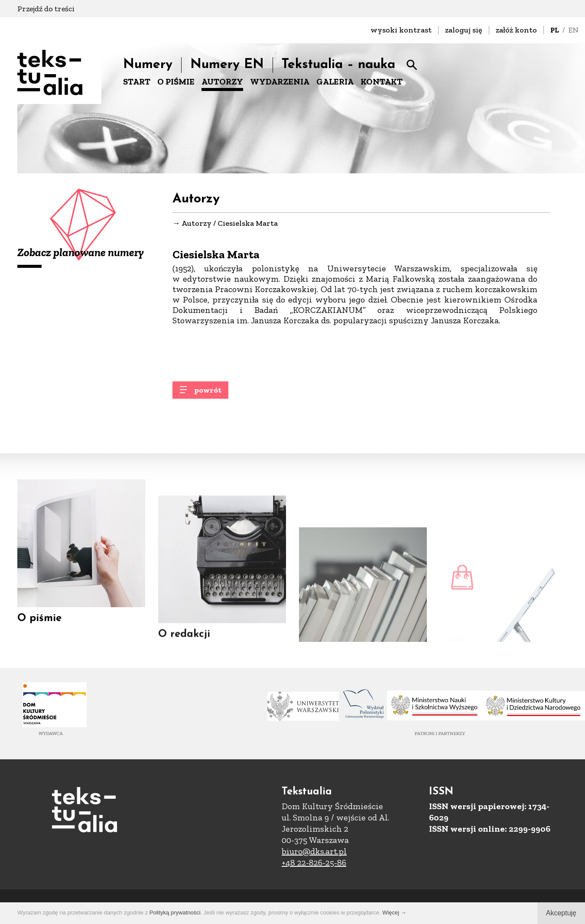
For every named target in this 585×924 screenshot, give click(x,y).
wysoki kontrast (401, 30)
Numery (148, 65)
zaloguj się (464, 30)
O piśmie (39, 634)
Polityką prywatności (175, 913)
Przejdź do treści (46, 9)
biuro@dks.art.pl (314, 851)
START (137, 81)
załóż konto (516, 30)
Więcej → (394, 913)
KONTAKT (382, 81)
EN (574, 30)
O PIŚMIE (176, 81)
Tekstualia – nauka (338, 65)
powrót (208, 396)
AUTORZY (222, 81)
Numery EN (227, 65)
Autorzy (197, 224)
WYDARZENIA (280, 81)
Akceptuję (561, 913)
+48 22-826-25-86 (314, 862)
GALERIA (335, 81)
